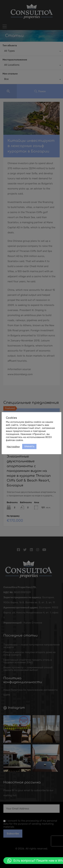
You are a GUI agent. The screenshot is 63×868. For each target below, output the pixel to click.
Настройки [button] (13, 447)
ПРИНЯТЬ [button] (29, 446)
